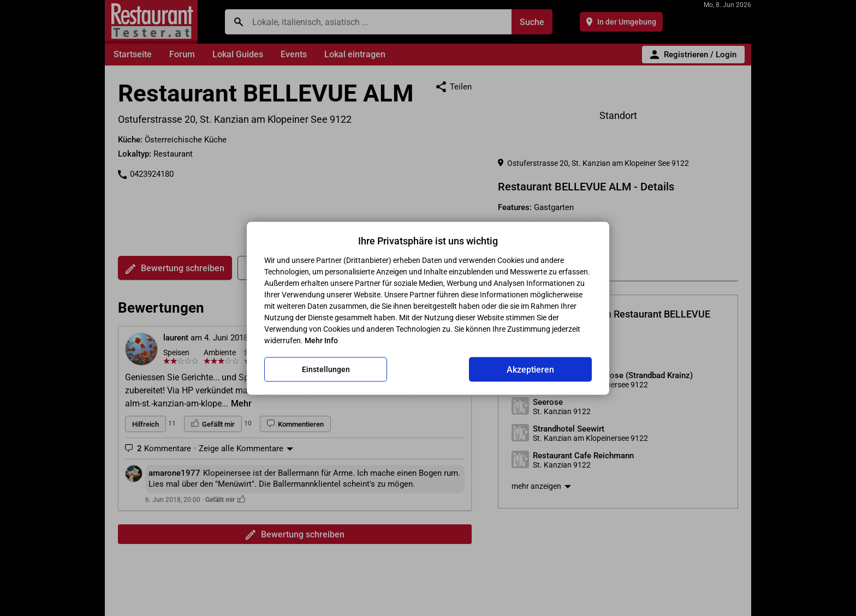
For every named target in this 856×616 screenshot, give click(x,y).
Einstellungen (326, 369)
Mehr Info (321, 340)
